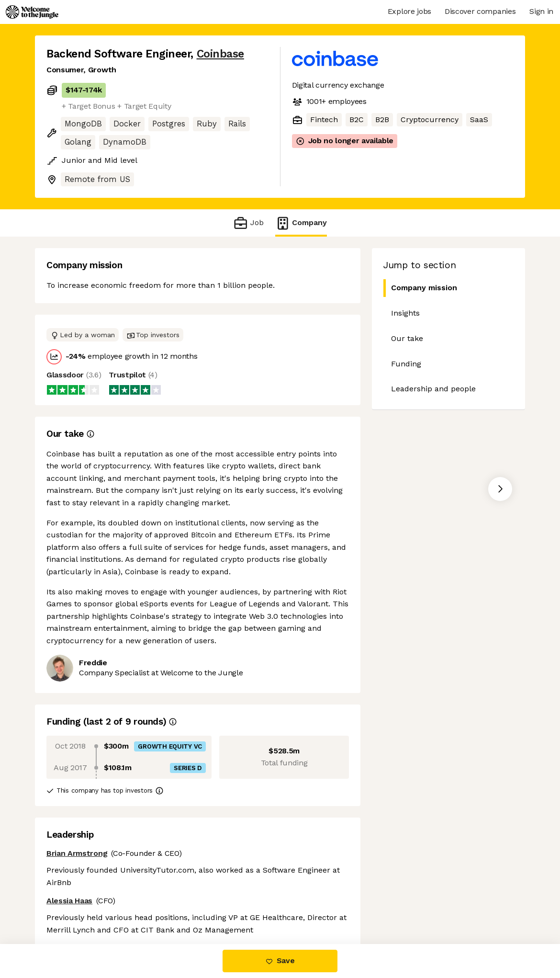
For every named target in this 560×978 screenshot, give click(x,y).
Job (248, 223)
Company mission (420, 288)
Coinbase (220, 54)
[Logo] (32, 12)
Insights (405, 313)
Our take (407, 338)
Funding (406, 364)
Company (301, 223)
